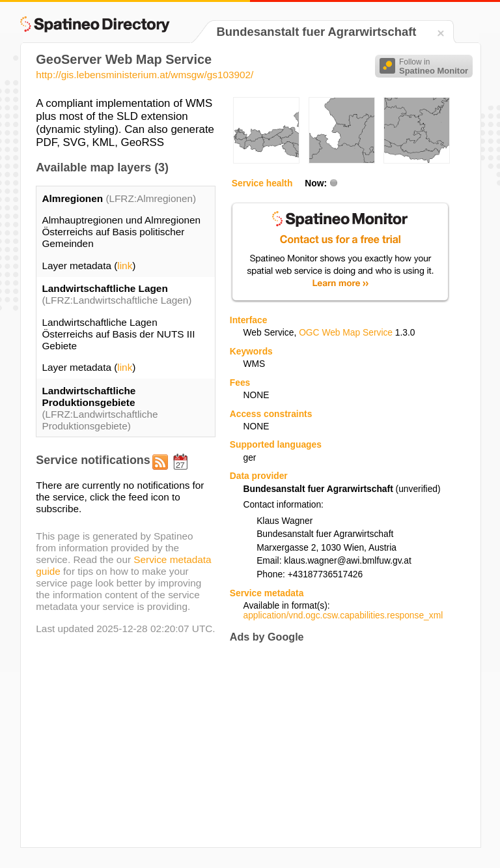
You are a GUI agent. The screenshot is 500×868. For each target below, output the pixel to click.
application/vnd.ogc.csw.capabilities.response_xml (343, 615)
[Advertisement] (339, 745)
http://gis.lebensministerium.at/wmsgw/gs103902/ (145, 75)
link (125, 266)
